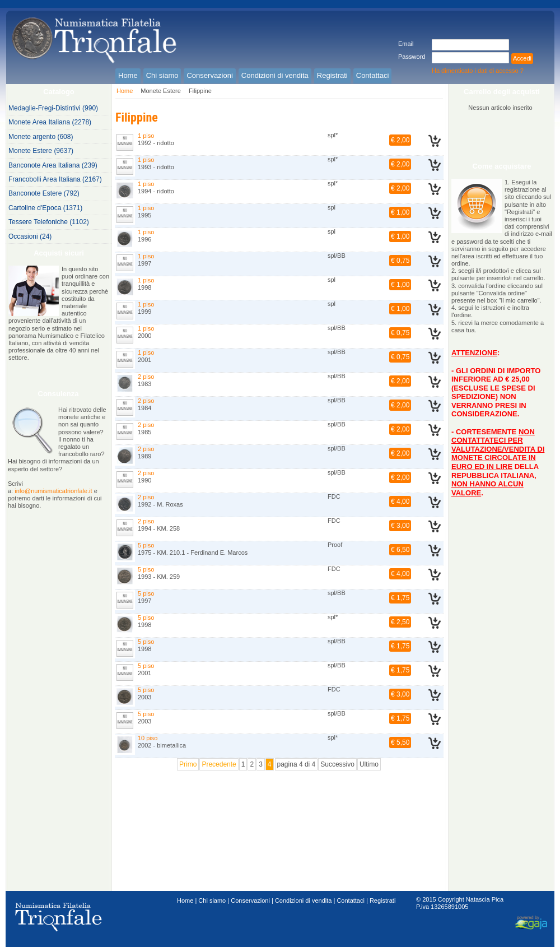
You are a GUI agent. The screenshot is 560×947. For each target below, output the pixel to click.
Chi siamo (212, 900)
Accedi (522, 58)
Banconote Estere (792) (44, 193)
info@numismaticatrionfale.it (53, 491)
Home (125, 91)
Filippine (200, 91)
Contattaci (351, 900)
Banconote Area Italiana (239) (53, 165)
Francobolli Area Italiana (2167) (55, 179)
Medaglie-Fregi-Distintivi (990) (53, 108)
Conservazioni (250, 900)
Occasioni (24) (30, 236)
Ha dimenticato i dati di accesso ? (478, 71)
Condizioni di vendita (304, 900)
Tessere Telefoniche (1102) (49, 222)
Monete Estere (161, 91)
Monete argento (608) (41, 137)
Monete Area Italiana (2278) (50, 122)
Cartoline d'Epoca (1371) (45, 208)
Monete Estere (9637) (41, 151)
